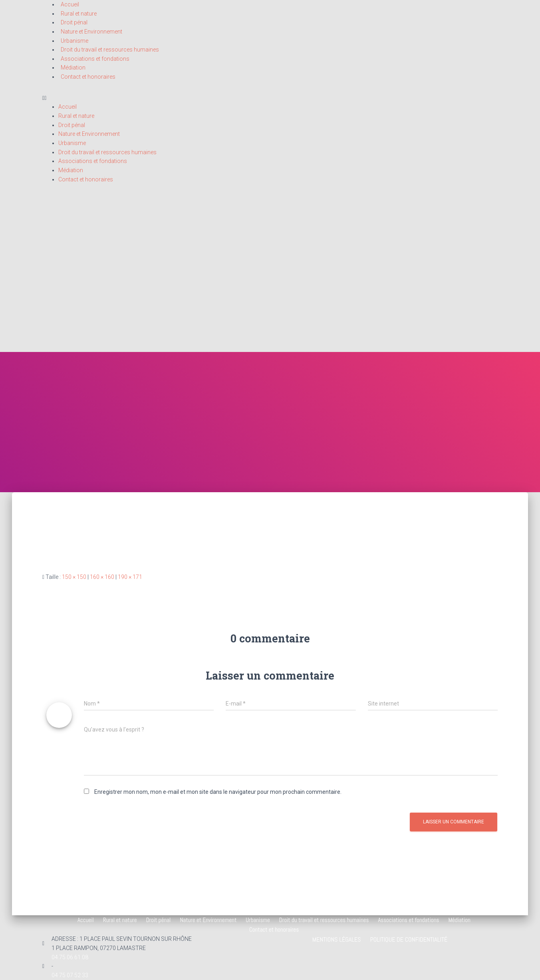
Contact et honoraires (88, 77)
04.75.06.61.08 (70, 957)
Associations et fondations (95, 59)
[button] (270, 98)
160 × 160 (102, 577)
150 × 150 (74, 577)
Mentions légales (337, 939)
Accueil (67, 107)
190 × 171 (130, 577)
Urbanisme (74, 41)
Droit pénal (74, 22)
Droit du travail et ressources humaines (110, 50)
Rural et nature (79, 14)
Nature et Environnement (91, 32)
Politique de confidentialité (409, 939)
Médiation (73, 68)
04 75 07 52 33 (70, 975)
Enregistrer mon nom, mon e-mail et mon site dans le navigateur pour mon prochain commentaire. (218, 792)
